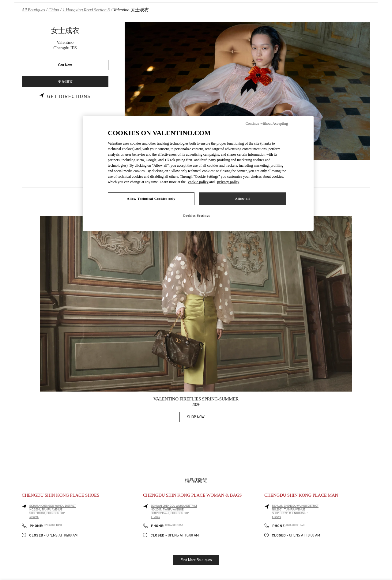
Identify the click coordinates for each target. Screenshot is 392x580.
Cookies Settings (196, 215)
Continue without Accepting (267, 123)
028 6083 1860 (295, 525)
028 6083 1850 (53, 525)
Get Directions (69, 97)
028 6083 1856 (174, 525)
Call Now (65, 65)
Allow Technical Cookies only (151, 199)
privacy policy (228, 182)
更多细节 (65, 82)
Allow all (242, 199)
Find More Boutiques (196, 560)
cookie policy (198, 182)
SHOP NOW (200, 418)
